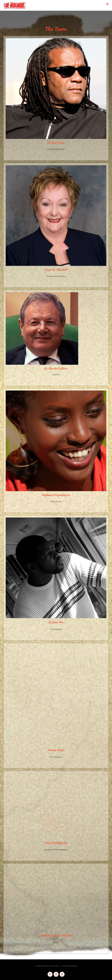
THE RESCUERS (54, 966)
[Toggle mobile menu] (108, 4)
